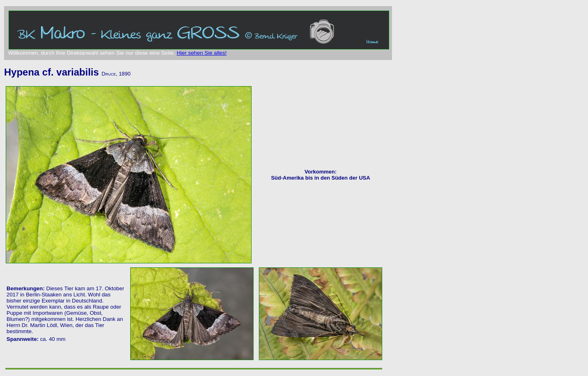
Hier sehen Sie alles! (202, 53)
